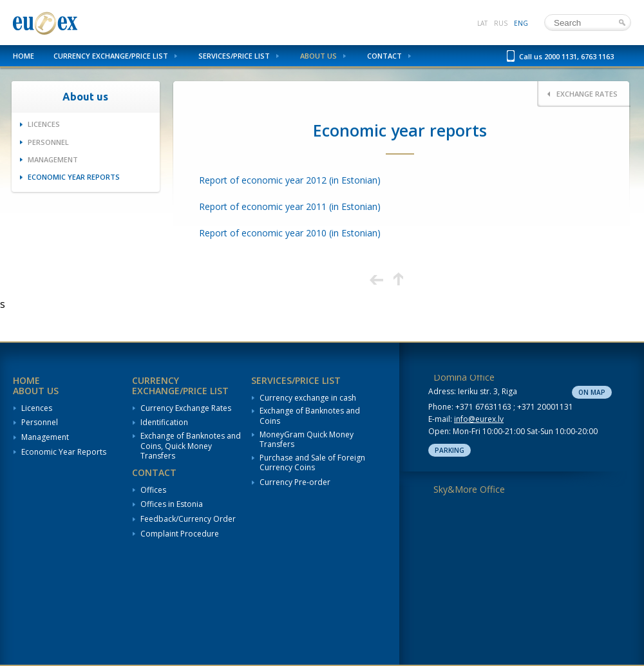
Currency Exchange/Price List (111, 56)
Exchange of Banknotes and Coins (310, 416)
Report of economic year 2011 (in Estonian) (290, 206)
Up (398, 279)
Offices (153, 490)
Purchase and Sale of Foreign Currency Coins (312, 463)
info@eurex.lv (479, 419)
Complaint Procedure (180, 534)
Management (53, 159)
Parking (450, 450)
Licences (44, 124)
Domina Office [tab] (464, 377)
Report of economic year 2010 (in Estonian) (290, 233)
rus (501, 23)
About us (318, 56)
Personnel (48, 142)
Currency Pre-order (295, 482)
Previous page (376, 279)
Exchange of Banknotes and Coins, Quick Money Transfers (191, 446)
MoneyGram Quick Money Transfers (307, 440)
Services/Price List (234, 56)
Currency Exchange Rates (186, 408)
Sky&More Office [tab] (469, 489)
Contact (384, 56)
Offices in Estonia (172, 504)
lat (482, 23)
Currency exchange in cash (308, 398)
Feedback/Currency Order (188, 519)
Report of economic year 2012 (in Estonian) (290, 180)
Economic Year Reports (74, 177)
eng (521, 23)
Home (24, 56)
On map (592, 392)
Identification (164, 423)
